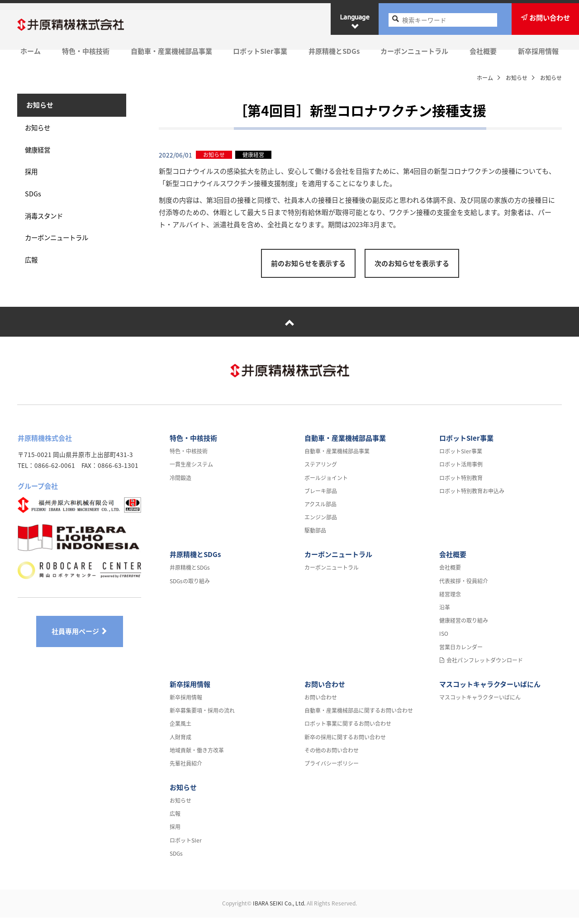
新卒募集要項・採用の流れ (202, 717)
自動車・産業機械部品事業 (170, 51)
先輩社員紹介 (186, 770)
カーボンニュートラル (416, 51)
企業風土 (180, 730)
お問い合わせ (325, 691)
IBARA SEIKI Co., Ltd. (279, 910)
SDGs (34, 200)
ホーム (27, 51)
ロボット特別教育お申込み (472, 497)
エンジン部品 (321, 524)
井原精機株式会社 (82, 25)
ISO (444, 640)
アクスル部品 (320, 510)
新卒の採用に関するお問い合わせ (345, 743)
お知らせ (517, 78)
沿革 (445, 614)
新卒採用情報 (541, 51)
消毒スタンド (47, 224)
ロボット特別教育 (461, 484)
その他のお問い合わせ (332, 757)
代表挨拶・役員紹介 (464, 587)
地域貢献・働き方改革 (197, 757)
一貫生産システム (191, 471)
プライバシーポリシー (332, 770)
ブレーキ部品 (321, 497)
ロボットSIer (186, 847)
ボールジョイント (326, 484)
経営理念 (450, 600)
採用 (33, 177)
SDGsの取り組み (190, 587)
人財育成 (180, 743)
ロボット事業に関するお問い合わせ (348, 730)
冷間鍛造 (180, 484)
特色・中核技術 (83, 51)
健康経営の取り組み (464, 627)
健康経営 (40, 154)
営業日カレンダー (461, 653)
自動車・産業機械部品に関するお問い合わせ (359, 717)
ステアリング (321, 471)
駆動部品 (315, 537)
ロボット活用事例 (461, 471)
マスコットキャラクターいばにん (490, 691)
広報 (33, 270)
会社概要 (485, 51)
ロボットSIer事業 (260, 51)
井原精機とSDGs (335, 51)
